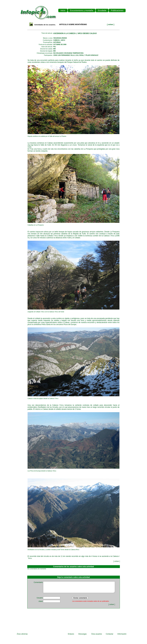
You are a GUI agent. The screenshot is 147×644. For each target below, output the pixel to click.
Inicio (63, 10)
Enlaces (71, 634)
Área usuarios (97, 634)
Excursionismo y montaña (82, 10)
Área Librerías (22, 634)
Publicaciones (117, 10)
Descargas (82, 634)
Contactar (110, 634)
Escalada (102, 10)
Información (122, 634)
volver (111, 25)
